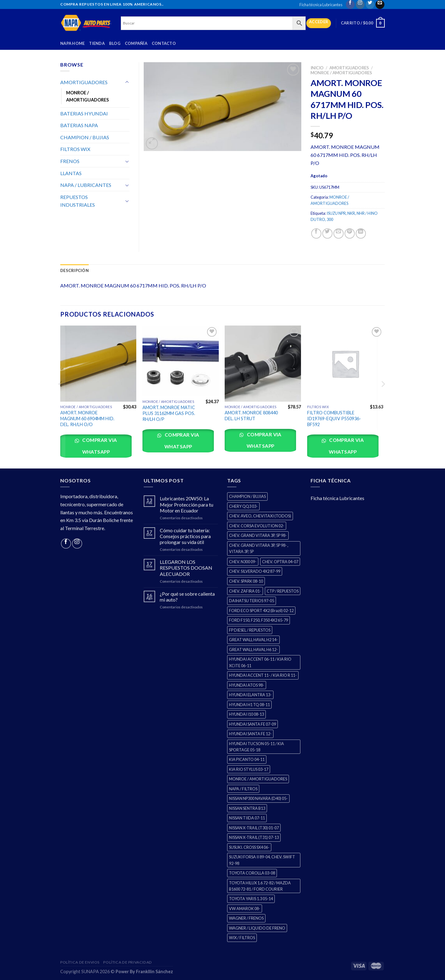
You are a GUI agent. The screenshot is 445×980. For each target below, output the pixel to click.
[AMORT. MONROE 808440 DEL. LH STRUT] (263, 364)
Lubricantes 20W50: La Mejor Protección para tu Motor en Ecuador (186, 504)
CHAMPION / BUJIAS (85, 137)
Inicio (317, 68)
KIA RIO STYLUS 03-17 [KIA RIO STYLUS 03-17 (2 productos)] (249, 769)
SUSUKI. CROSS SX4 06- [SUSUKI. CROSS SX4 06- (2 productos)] (249, 847)
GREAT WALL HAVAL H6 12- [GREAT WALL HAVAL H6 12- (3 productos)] (253, 650)
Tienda (97, 43)
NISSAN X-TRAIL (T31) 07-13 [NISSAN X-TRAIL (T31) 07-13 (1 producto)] (254, 837)
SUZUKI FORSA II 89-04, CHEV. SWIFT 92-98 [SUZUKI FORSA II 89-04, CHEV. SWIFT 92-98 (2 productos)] (262, 860)
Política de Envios (80, 962)
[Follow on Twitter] (370, 4)
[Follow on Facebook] (350, 4)
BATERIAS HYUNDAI (84, 113)
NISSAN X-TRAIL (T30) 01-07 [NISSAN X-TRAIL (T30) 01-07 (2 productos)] (254, 828)
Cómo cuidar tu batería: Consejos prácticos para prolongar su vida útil (185, 536)
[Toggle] (127, 82)
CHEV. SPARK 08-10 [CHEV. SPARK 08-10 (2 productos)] (246, 581)
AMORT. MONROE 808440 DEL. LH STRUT (251, 416)
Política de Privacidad (127, 962)
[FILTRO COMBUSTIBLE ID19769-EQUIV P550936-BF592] (345, 364)
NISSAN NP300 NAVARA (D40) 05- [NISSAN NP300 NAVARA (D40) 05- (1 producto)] (258, 798)
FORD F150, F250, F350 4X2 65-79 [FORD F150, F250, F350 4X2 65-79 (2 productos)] (259, 620)
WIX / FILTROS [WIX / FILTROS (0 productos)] (242, 938)
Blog (115, 43)
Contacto (164, 43)
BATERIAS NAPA (79, 125)
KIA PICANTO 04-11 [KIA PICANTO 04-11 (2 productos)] (247, 759)
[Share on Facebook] (316, 233)
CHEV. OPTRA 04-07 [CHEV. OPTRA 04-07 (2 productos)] (280, 562)
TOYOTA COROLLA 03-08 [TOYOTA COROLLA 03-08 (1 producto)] (252, 873)
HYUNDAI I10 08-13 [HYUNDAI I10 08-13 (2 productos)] (246, 714)
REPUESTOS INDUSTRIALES (78, 201)
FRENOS (70, 161)
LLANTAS (71, 173)
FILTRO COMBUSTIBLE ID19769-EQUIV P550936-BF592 (334, 418)
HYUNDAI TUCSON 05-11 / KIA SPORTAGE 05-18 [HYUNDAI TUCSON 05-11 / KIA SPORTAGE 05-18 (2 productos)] (256, 747)
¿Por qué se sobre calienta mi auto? (187, 597)
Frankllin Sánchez (155, 971)
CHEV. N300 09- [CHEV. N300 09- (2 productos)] (243, 562)
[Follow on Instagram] (360, 4)
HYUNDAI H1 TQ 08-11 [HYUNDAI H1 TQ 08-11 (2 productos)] (249, 705)
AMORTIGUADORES (349, 68)
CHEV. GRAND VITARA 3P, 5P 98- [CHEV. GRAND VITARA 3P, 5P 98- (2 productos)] (258, 535)
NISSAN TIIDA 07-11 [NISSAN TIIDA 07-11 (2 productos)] (247, 818)
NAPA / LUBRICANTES (86, 185)
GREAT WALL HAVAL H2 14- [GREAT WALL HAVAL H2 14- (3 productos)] (253, 640)
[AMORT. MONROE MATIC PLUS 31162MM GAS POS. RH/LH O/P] (181, 361)
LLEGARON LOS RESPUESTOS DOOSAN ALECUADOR (186, 568)
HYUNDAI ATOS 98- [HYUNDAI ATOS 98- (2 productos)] (247, 685)
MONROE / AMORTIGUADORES (341, 73)
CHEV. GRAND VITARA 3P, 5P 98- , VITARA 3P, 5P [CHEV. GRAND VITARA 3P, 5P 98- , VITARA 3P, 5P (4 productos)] (259, 548)
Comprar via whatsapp (99, 446)
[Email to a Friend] (339, 233)
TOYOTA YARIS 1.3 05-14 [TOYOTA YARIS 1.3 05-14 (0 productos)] (251, 899)
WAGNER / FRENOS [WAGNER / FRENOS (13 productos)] (246, 918)
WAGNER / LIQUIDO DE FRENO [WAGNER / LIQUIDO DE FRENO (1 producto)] (257, 928)
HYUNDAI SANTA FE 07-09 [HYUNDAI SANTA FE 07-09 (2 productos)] (252, 724)
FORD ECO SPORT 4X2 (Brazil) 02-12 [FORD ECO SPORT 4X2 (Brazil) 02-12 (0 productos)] (261, 611)
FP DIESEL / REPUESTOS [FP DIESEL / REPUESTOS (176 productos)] (250, 630)
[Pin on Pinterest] (350, 233)
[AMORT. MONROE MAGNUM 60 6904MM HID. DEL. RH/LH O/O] (98, 364)
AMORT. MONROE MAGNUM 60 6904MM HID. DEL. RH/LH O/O (87, 418)
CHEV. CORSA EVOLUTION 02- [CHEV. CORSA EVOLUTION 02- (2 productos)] (257, 526)
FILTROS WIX (75, 149)
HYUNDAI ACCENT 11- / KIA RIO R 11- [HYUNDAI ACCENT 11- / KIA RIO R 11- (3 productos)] (263, 675)
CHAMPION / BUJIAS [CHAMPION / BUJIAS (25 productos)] (247, 496)
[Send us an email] (380, 4)
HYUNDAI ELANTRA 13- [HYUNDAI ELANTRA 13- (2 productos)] (250, 695)
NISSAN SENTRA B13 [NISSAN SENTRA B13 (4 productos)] (247, 808)
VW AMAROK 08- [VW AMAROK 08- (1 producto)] (245, 909)
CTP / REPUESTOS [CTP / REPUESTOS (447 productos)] (283, 591)
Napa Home (72, 43)
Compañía (136, 43)
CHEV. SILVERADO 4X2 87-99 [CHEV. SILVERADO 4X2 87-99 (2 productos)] (255, 571)
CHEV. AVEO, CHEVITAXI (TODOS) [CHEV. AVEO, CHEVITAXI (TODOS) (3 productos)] (260, 516)
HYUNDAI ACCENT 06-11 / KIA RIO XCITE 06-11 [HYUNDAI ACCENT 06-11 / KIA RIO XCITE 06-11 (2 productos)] (260, 662)
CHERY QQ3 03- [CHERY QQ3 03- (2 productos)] (243, 506)
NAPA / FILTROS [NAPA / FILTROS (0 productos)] (243, 789)
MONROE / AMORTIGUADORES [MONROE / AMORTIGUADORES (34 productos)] (258, 779)
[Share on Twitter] (327, 233)
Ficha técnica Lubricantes (321, 5)
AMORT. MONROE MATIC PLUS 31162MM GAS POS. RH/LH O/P (169, 413)
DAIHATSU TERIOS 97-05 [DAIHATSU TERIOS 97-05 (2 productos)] (252, 601)
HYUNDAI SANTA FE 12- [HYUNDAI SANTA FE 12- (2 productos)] (250, 734)
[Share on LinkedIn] (361, 233)
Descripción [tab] (74, 270)
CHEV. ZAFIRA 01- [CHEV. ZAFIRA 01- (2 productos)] (245, 591)
